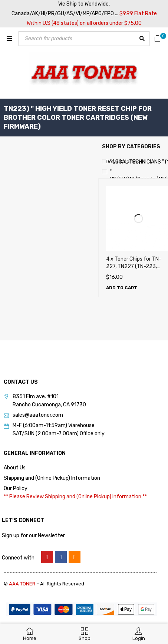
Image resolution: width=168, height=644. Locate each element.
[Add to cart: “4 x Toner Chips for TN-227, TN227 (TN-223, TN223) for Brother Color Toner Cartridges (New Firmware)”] (122, 288)
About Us (15, 468)
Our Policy (16, 488)
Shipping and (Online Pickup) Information (52, 478)
